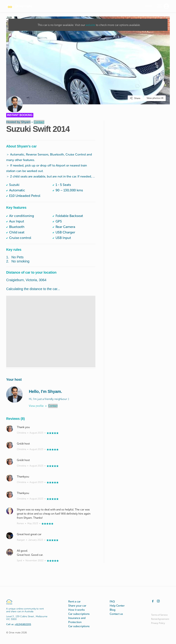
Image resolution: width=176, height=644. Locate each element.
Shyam (26, 122)
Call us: (19, 624)
